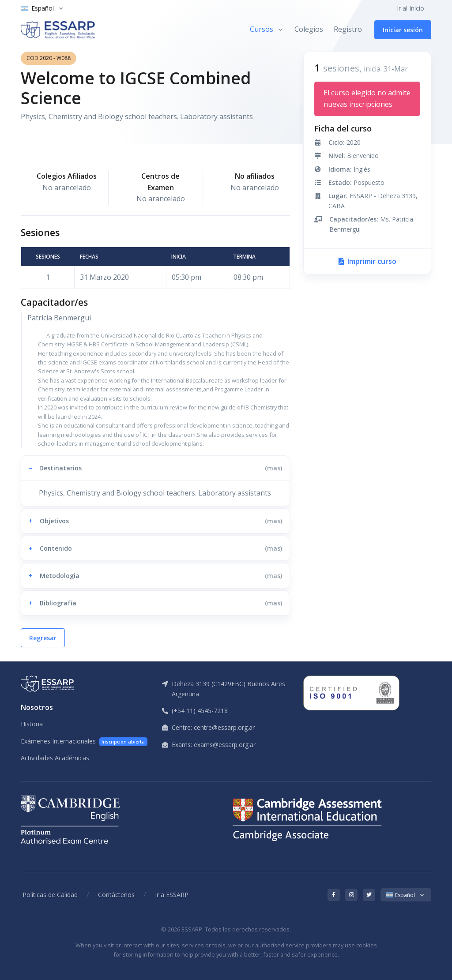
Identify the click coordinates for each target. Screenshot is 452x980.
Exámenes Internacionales (84, 742)
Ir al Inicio (411, 8)
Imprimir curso (367, 261)
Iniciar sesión (403, 30)
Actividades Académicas (55, 758)
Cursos (262, 29)
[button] (155, 468)
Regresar (43, 638)
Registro (348, 29)
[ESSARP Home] (58, 30)
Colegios (309, 29)
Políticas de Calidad (50, 895)
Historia (32, 724)
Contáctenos (116, 895)
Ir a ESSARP (172, 895)
